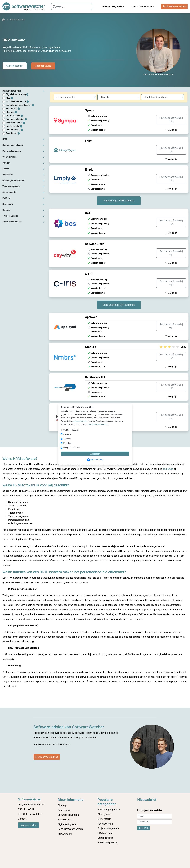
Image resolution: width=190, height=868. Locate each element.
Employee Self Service (17, 102)
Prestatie (67, 434)
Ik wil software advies (174, 6)
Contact (22, 819)
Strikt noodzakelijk (71, 430)
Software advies (66, 820)
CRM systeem (105, 814)
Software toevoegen (68, 815)
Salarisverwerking (15, 123)
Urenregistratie (14, 126)
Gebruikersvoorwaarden (70, 829)
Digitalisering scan (67, 824)
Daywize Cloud (95, 244)
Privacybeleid (65, 834)
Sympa (90, 110)
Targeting (67, 439)
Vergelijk (171, 130)
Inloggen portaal (28, 825)
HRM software (105, 833)
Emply (89, 170)
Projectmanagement (108, 828)
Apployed (91, 317)
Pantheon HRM (95, 377)
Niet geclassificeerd (72, 448)
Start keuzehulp (15, 66)
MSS (9, 98)
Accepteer (95, 454)
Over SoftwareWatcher (30, 814)
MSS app (11, 112)
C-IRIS (89, 274)
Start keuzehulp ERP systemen (119, 305)
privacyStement (80, 421)
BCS (88, 213)
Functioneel (68, 443)
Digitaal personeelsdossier (20, 105)
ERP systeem (104, 819)
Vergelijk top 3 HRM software (119, 201)
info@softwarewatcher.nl (31, 805)
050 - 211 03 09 (26, 809)
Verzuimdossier (14, 130)
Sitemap (62, 805)
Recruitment (13, 133)
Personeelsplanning (16, 119)
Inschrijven (144, 828)
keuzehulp (168, 469)
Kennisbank (64, 810)
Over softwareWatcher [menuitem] (143, 6)
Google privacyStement (98, 424)
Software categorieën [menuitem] (113, 6)
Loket (89, 141)
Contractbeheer (14, 116)
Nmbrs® (91, 347)
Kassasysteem (105, 824)
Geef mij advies (43, 66)
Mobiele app (13, 109)
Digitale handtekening (17, 94)
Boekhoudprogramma (109, 810)
